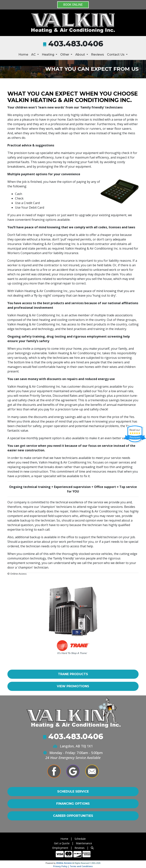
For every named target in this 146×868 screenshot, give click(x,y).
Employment (60, 848)
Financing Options (73, 804)
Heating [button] (48, 55)
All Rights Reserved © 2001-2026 (86, 863)
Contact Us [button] (116, 55)
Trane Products (73, 674)
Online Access (64, 863)
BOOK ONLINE (73, 5)
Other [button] (65, 55)
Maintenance (84, 843)
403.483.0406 (76, 44)
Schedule (80, 839)
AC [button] (34, 55)
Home (23, 55)
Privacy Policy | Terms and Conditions (73, 866)
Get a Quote (62, 843)
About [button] (81, 55)
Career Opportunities (73, 816)
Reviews (98, 55)
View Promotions (73, 686)
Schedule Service (73, 791)
